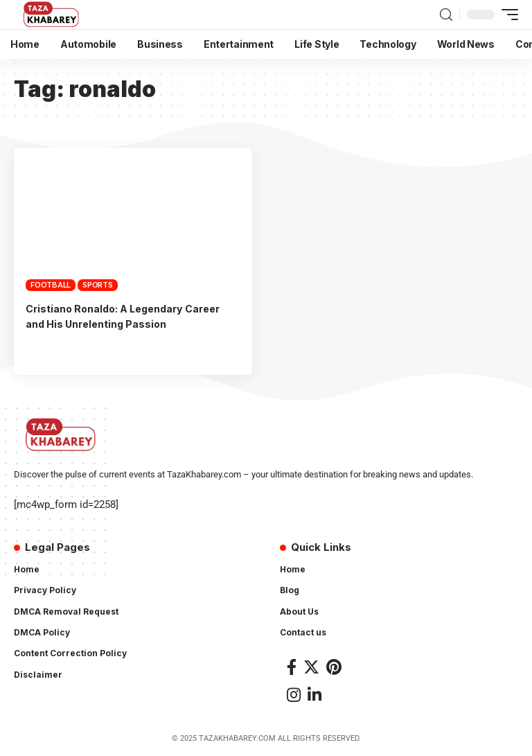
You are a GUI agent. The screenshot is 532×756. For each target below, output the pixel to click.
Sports (98, 285)
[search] (446, 15)
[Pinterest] (334, 667)
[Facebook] (292, 667)
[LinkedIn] (314, 695)
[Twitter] (311, 667)
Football (51, 285)
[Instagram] (294, 695)
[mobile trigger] (506, 15)
